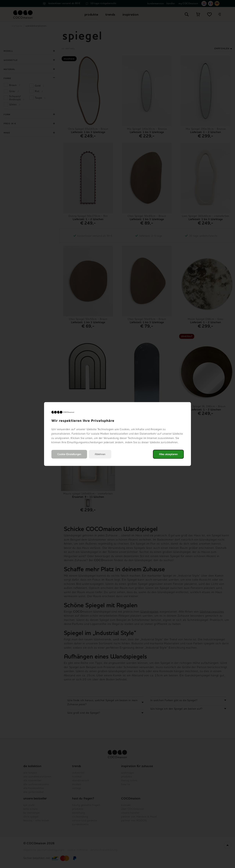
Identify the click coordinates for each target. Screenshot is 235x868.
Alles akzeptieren (168, 454)
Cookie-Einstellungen (69, 454)
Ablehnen (100, 454)
